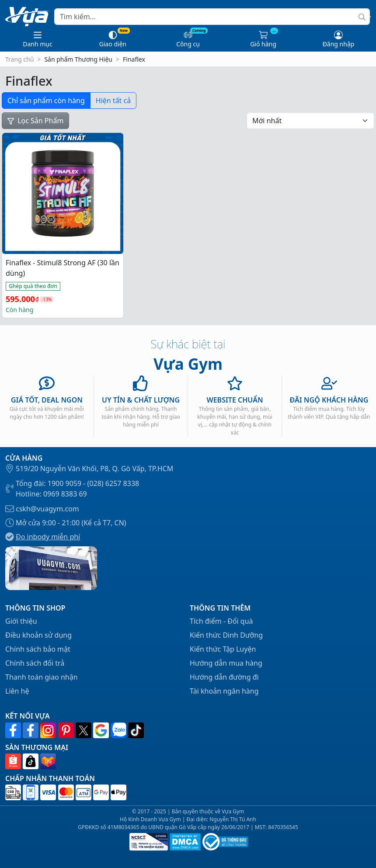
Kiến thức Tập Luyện (223, 649)
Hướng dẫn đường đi (224, 677)
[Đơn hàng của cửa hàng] (310, 121)
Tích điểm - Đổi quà (221, 621)
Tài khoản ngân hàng (224, 691)
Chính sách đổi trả (35, 663)
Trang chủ (19, 59)
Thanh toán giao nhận (42, 677)
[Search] (212, 17)
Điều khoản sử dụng (38, 635)
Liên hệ (17, 691)
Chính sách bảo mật (38, 649)
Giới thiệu (21, 621)
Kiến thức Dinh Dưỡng (226, 635)
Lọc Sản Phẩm (35, 121)
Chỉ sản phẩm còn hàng (46, 101)
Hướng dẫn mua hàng (226, 663)
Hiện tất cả (113, 101)
